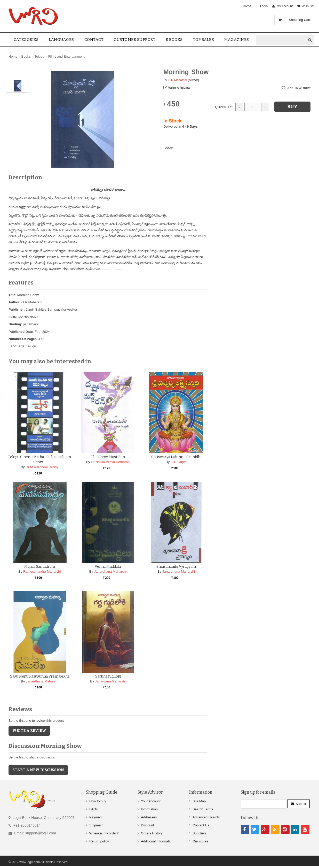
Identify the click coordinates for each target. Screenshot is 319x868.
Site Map (199, 801)
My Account (285, 6)
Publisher (16, 309)
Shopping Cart (300, 20)
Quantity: (224, 107)
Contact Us (201, 825)
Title (12, 295)
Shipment (96, 825)
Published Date (21, 332)
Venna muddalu (108, 567)
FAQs (94, 809)
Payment (96, 817)
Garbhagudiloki (108, 676)
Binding (15, 324)
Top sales (204, 40)
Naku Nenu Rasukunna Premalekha (39, 676)
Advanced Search (206, 817)
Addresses (149, 817)
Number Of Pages (23, 339)
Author (14, 302)
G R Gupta (179, 462)
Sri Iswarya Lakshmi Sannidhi (176, 457)
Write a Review (179, 88)
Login (264, 6)
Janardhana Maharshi (110, 571)
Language (16, 346)
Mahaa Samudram (40, 567)
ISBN (13, 317)
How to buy (98, 801)
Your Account (151, 801)
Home (247, 6)
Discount (147, 825)
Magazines (237, 40)
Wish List (308, 6)
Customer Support (135, 40)
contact (94, 40)
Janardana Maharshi (110, 681)
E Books (174, 40)
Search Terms (203, 809)
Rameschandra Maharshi (42, 571)
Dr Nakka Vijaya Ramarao (110, 462)
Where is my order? (104, 833)
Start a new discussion (38, 770)
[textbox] (281, 40)
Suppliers (200, 833)
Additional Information (157, 841)
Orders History (152, 833)
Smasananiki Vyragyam (176, 567)
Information (149, 809)
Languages (61, 40)
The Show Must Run (108, 457)
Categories (26, 40)
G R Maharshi (177, 80)
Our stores (200, 841)
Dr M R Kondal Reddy (42, 467)
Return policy (99, 841)
